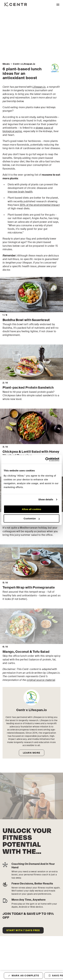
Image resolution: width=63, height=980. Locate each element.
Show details (46, 499)
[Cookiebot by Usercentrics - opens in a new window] (45, 459)
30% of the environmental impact (40, 205)
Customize (32, 518)
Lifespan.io (39, 87)
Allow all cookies (32, 509)
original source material (41, 687)
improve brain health (20, 192)
